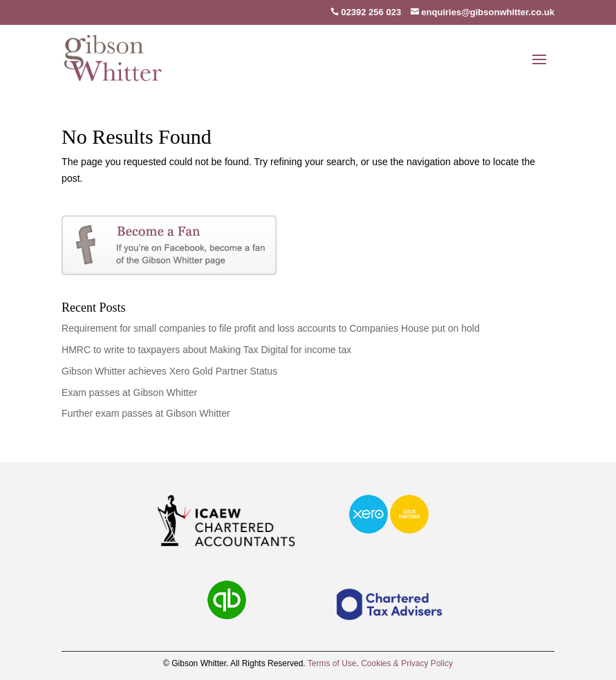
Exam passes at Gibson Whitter (129, 393)
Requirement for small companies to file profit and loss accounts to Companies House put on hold (271, 328)
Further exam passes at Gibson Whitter (146, 413)
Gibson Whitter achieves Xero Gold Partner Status (169, 371)
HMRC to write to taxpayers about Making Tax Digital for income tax (206, 350)
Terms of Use (332, 663)
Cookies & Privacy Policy (407, 663)
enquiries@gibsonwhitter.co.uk (483, 12)
